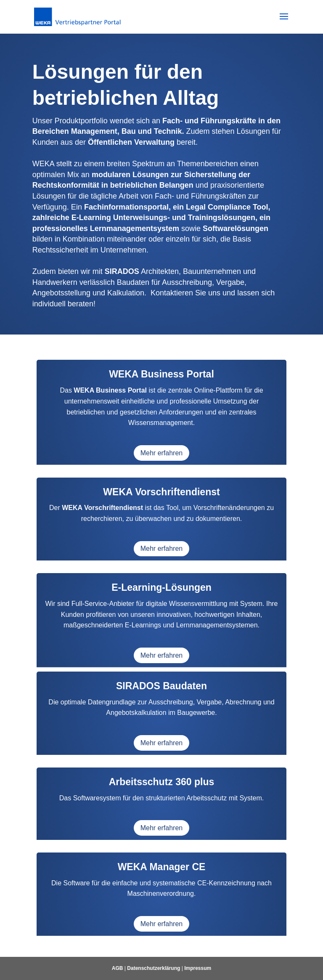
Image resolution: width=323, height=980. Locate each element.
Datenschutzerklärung (154, 968)
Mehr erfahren (162, 453)
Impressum (198, 968)
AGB (118, 968)
